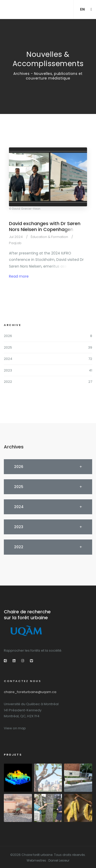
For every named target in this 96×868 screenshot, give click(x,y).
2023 (8, 370)
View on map (15, 728)
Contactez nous (22, 681)
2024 (8, 359)
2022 (8, 382)
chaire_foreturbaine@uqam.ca (30, 692)
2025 (8, 347)
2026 (8, 336)
